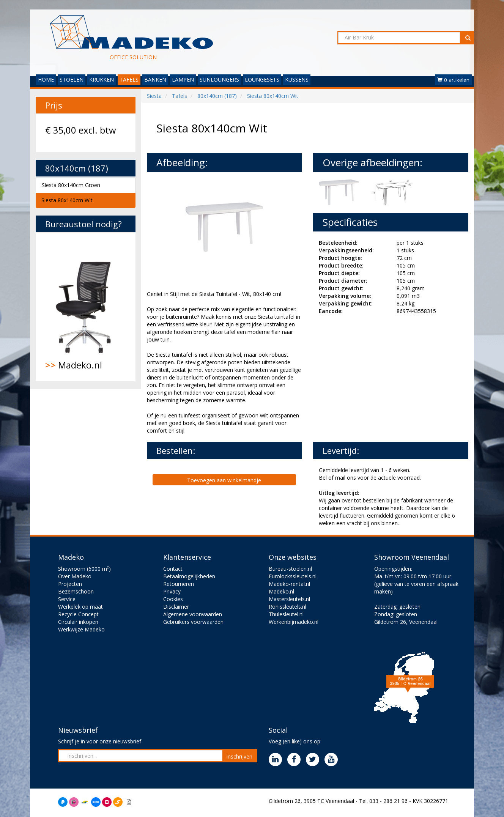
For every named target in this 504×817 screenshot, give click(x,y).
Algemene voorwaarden (193, 614)
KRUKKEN (102, 79)
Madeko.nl (86, 307)
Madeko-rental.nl (289, 584)
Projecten (70, 584)
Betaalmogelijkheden (189, 576)
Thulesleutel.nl (286, 614)
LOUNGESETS (262, 79)
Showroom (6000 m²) (84, 569)
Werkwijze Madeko (81, 629)
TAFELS (129, 79)
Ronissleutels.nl (287, 607)
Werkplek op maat (80, 607)
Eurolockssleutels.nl (293, 576)
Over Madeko (75, 576)
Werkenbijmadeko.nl (294, 622)
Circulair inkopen (78, 622)
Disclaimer (176, 607)
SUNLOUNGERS (219, 79)
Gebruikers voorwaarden (193, 622)
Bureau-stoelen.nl (290, 569)
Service (67, 599)
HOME (46, 79)
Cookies (173, 599)
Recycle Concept (78, 614)
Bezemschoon (76, 591)
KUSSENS (297, 79)
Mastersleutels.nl (289, 599)
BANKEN (155, 79)
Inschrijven (239, 756)
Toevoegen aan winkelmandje (224, 480)
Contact (173, 569)
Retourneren (179, 584)
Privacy (172, 591)
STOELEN (72, 79)
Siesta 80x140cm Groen (71, 185)
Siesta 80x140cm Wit (67, 200)
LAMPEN (183, 79)
